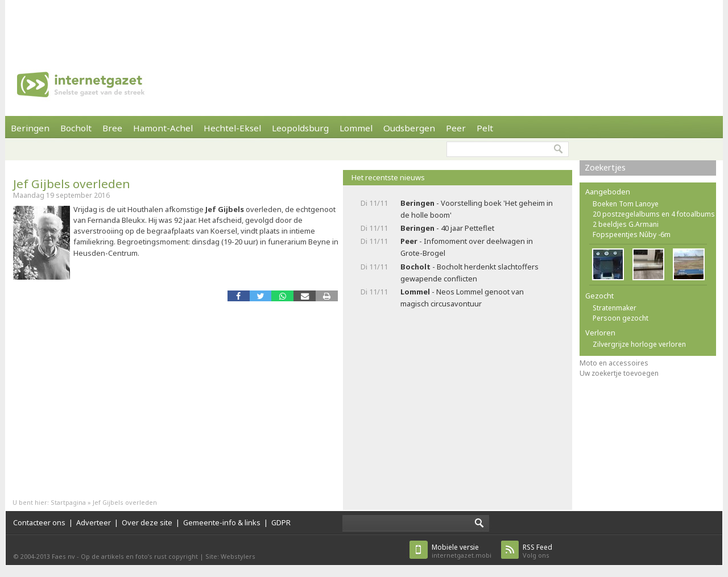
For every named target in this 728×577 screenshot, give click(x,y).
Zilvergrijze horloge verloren (639, 344)
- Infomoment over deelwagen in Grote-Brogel (467, 247)
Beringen (30, 128)
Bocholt (76, 128)
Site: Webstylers (230, 556)
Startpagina (68, 502)
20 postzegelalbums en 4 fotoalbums (654, 214)
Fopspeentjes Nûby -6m (632, 234)
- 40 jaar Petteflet (447, 228)
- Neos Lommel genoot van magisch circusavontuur (462, 298)
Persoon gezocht (621, 318)
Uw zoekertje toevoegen (619, 373)
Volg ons (537, 551)
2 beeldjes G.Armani (626, 224)
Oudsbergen (409, 128)
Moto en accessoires (614, 363)
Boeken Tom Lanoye (626, 204)
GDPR (281, 522)
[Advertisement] (364, 26)
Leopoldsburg (300, 128)
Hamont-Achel (163, 128)
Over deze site (147, 522)
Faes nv (63, 556)
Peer (456, 128)
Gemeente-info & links (222, 522)
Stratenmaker (615, 308)
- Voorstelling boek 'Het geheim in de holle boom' (477, 209)
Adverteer (94, 522)
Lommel (356, 128)
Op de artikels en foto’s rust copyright (139, 556)
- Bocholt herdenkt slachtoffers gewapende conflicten (470, 273)
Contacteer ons (39, 522)
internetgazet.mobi (462, 551)
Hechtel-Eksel (232, 128)
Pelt (485, 128)
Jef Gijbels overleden (72, 184)
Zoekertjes (605, 167)
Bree (112, 128)
